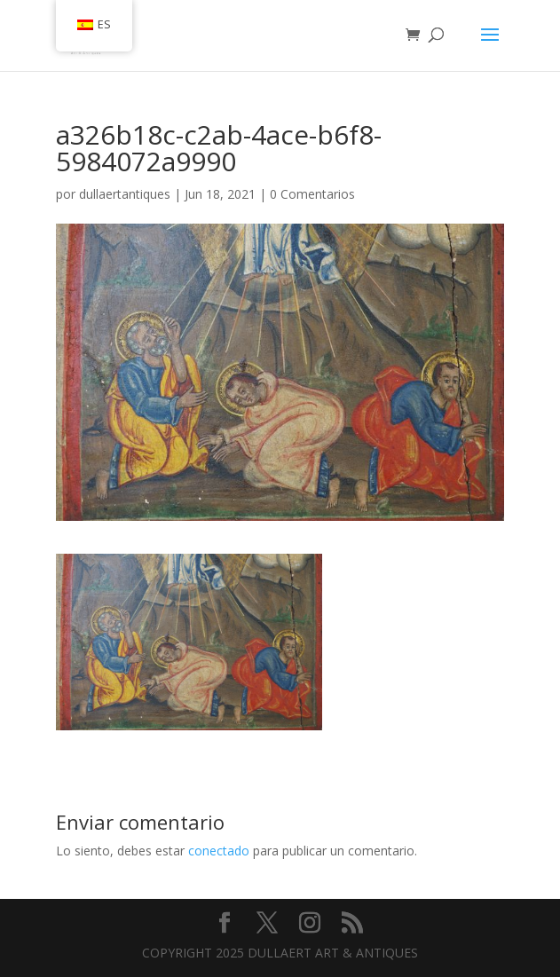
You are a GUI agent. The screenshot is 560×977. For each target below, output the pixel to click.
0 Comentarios (312, 194)
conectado (219, 851)
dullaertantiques (125, 194)
